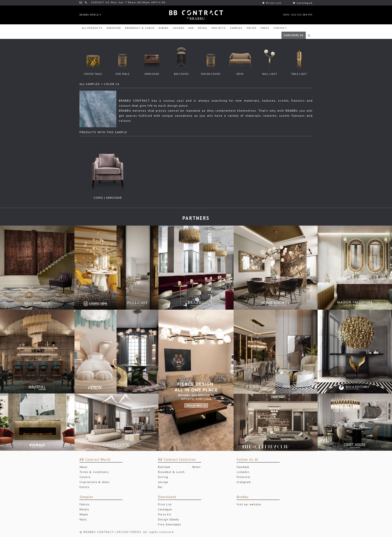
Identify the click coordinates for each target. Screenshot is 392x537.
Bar (160, 487)
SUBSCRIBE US (294, 35)
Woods (84, 514)
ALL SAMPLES (90, 84)
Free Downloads (169, 524)
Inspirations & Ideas (94, 482)
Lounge (163, 482)
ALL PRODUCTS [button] (92, 28)
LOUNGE (178, 28)
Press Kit (165, 514)
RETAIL (203, 28)
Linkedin (243, 472)
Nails (83, 519)
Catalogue (303, 3)
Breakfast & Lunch (171, 472)
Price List (272, 3)
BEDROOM (114, 28)
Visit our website (249, 504)
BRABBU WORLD (90, 15)
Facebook (243, 467)
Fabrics (84, 504)
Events (84, 487)
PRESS (265, 28)
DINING (164, 28)
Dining (163, 477)
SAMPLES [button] (236, 28)
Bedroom (164, 467)
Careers (85, 477)
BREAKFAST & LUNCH (140, 28)
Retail (196, 467)
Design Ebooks (168, 519)
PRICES (251, 28)
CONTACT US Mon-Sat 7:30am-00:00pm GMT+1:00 (122, 2)
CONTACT (280, 28)
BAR (191, 28)
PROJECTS (219, 28)
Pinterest (243, 477)
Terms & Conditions (94, 472)
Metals (84, 509)
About (83, 467)
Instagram (244, 482)
